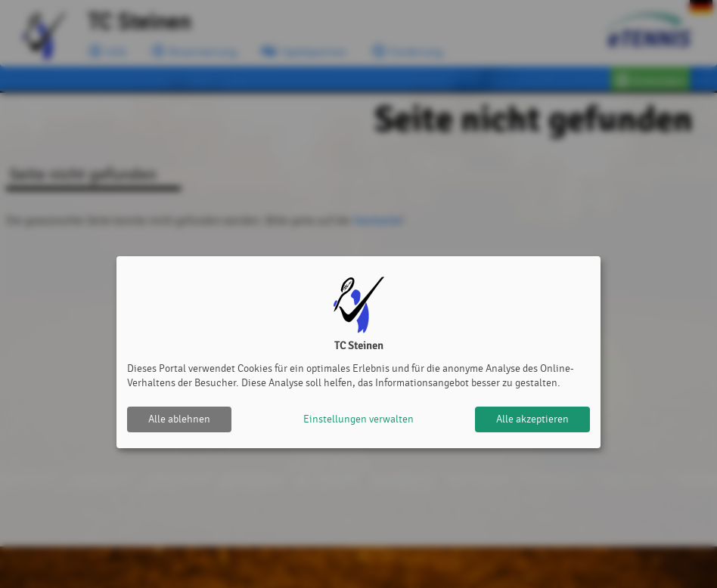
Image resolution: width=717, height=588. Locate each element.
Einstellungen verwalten (358, 419)
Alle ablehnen (179, 419)
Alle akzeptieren (532, 419)
